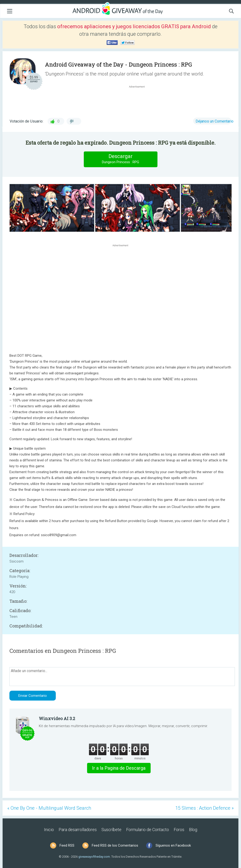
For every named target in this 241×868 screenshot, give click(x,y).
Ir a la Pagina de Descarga (119, 768)
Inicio (49, 830)
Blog (193, 830)
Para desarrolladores (78, 830)
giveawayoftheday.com (94, 857)
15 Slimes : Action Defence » (205, 808)
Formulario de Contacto (148, 830)
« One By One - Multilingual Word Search (49, 808)
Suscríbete (111, 830)
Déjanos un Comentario (215, 121)
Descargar (120, 159)
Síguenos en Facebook (173, 845)
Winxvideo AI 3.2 (57, 718)
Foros (179, 830)
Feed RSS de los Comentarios (115, 845)
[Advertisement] (139, 100)
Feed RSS (67, 845)
